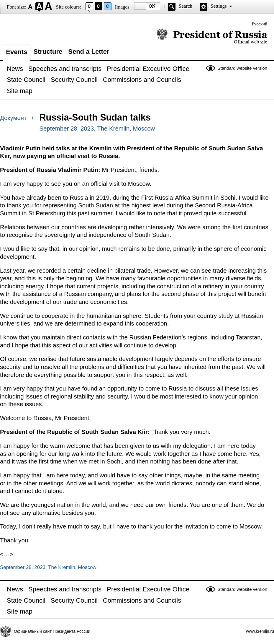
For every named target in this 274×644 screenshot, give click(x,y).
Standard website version (242, 68)
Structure (48, 52)
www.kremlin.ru (260, 631)
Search (186, 6)
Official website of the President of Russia (212, 36)
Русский (260, 24)
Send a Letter (89, 52)
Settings (219, 6)
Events (17, 52)
